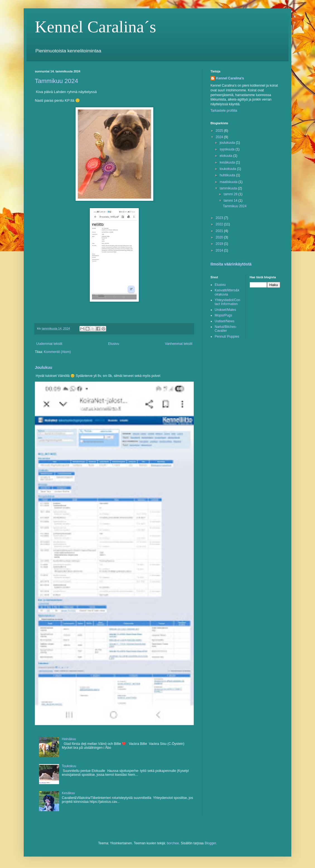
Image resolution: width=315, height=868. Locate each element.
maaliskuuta (229, 182)
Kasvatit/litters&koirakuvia (227, 292)
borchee (173, 843)
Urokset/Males (225, 310)
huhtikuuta (228, 175)
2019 (220, 244)
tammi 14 (231, 201)
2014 (220, 250)
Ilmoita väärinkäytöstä (231, 264)
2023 (220, 218)
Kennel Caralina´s (95, 27)
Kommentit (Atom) (57, 352)
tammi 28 (231, 194)
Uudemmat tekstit (49, 344)
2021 (220, 231)
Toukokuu (69, 766)
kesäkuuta (228, 162)
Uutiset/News (225, 321)
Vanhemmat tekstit (179, 344)
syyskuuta (228, 149)
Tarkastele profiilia (224, 111)
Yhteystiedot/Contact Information (227, 302)
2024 (220, 137)
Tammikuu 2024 (56, 81)
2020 (220, 237)
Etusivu (114, 344)
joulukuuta (228, 143)
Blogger (210, 843)
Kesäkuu (68, 793)
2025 (220, 131)
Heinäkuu (69, 739)
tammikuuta (229, 188)
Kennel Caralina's (230, 78)
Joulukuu (43, 367)
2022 (220, 224)
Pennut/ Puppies (227, 337)
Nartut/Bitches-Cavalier (226, 329)
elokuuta (226, 156)
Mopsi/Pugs (223, 315)
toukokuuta (228, 169)
